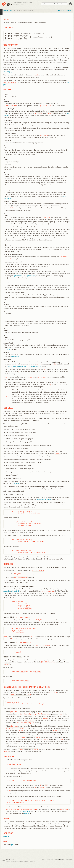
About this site (10, 860)
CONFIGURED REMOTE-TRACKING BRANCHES (25, 366)
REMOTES (8, 349)
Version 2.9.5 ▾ (8, 11)
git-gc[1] (27, 813)
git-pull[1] (7, 836)
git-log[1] (26, 811)
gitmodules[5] (19, 276)
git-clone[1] (16, 484)
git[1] (13, 845)
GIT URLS (28, 347)
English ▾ (68, 11)
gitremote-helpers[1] (44, 500)
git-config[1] (8, 72)
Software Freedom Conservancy (63, 860)
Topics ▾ (61, 11)
